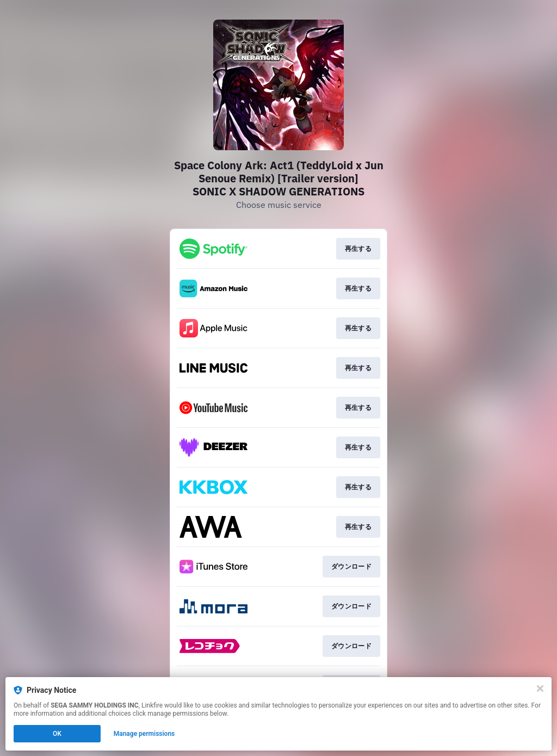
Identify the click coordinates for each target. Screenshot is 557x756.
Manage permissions (144, 734)
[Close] (540, 689)
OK (57, 734)
